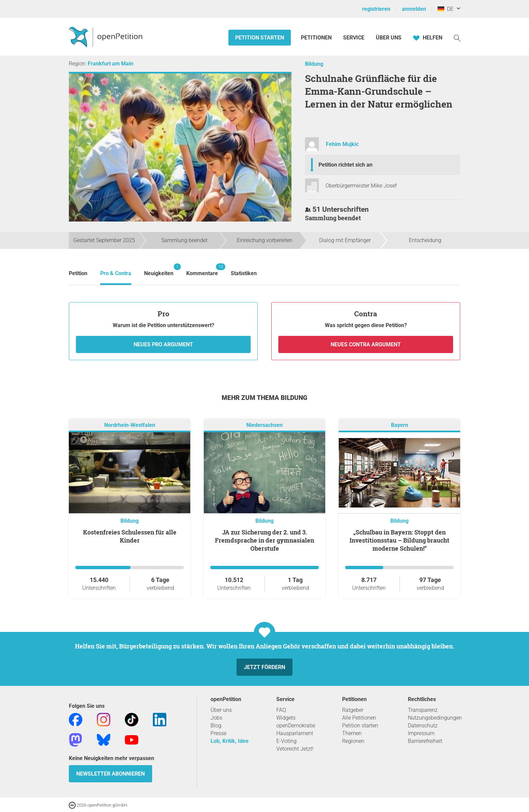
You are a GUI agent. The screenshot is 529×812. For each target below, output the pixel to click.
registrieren (376, 9)
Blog (216, 726)
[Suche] (457, 38)
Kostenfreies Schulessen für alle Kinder (130, 536)
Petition (78, 273)
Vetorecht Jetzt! (295, 749)
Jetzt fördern (264, 667)
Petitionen (317, 38)
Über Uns (389, 38)
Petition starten (260, 38)
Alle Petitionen (359, 718)
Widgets (286, 718)
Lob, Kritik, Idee (230, 741)
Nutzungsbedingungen (435, 718)
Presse (218, 733)
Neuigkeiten (159, 270)
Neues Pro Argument (163, 344)
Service (354, 38)
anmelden (414, 9)
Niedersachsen (264, 425)
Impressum (421, 733)
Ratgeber (353, 710)
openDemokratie (296, 726)
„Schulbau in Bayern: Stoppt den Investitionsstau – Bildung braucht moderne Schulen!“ (399, 540)
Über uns (221, 710)
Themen (352, 733)
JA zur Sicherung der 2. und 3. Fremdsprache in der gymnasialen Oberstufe (264, 540)
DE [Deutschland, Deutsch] (446, 9)
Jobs (216, 718)
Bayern (400, 425)
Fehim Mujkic (342, 144)
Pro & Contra (116, 273)
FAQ (281, 710)
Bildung (314, 64)
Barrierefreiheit (425, 741)
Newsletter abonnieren (110, 774)
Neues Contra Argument (366, 344)
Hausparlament (295, 733)
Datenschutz (423, 726)
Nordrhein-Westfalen (130, 425)
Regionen (353, 741)
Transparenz (423, 710)
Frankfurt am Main (110, 64)
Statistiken (244, 273)
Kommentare (202, 270)
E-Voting (286, 741)
